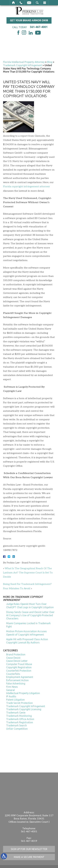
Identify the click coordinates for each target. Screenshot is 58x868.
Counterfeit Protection (19, 671)
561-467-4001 (39, 27)
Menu (45, 3)
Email (29, 3)
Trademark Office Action (20, 719)
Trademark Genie (16, 713)
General (10, 690)
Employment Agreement (20, 677)
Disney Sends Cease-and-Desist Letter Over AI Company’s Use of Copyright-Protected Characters (30, 615)
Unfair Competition (17, 729)
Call (21, 3)
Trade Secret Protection (19, 703)
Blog (50, 62)
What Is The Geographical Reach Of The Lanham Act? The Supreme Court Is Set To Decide (28, 573)
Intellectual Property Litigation (23, 693)
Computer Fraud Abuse (19, 664)
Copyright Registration (19, 667)
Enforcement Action (17, 680)
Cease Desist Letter (17, 661)
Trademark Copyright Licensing (24, 709)
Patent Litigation (15, 700)
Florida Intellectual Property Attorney (24, 62)
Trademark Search (16, 725)
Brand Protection (16, 654)
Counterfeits (13, 674)
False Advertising (16, 683)
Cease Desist (13, 658)
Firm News (12, 687)
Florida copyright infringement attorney (26, 187)
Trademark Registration (20, 722)
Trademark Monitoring (19, 716)
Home (14, 3)
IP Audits (11, 696)
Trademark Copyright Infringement (23, 65)
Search (37, 3)
